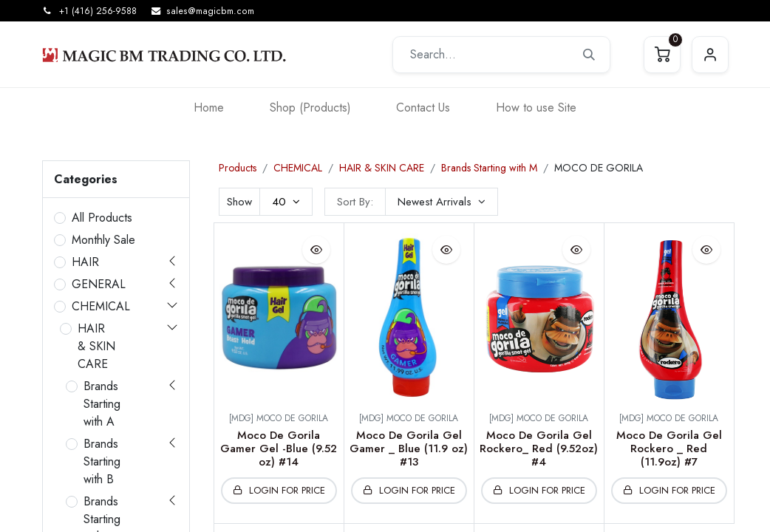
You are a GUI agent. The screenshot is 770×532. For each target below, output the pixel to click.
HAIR (85, 262)
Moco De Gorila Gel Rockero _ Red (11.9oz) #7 (669, 449)
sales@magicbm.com (210, 11)
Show (239, 202)
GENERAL (99, 284)
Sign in (710, 55)
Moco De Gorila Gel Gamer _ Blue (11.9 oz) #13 (409, 449)
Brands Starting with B (102, 461)
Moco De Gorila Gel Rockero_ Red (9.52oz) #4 (539, 449)
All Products (102, 218)
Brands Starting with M (489, 168)
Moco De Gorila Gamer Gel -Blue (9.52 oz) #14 (279, 449)
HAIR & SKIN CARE (96, 346)
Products (238, 168)
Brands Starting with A (102, 404)
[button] (442, 202)
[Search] (589, 55)
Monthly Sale (103, 240)
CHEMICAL (101, 306)
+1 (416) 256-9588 (98, 11)
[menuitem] (209, 108)
